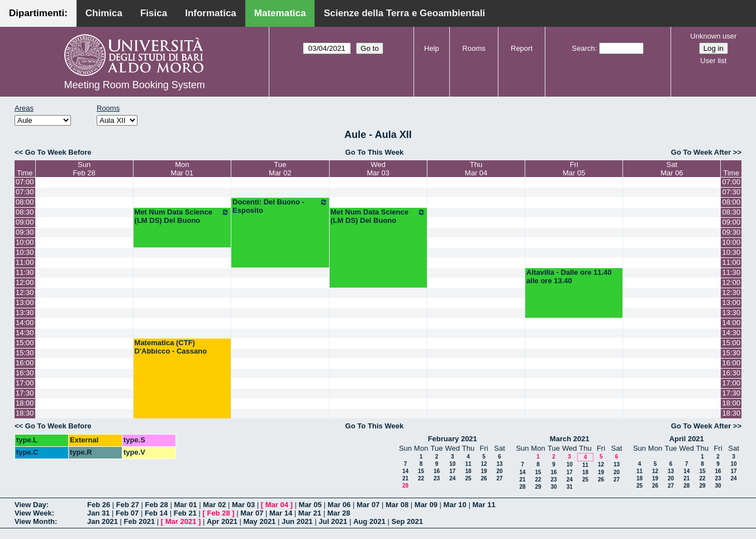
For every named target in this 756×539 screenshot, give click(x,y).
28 (405, 486)
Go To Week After (701, 152)
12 (484, 464)
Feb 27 (128, 505)
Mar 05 (310, 505)
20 (499, 471)
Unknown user (713, 36)
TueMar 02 (280, 169)
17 (452, 471)
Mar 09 (426, 505)
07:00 (25, 182)
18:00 (25, 403)
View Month (35, 521)
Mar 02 (214, 505)
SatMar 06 (672, 169)
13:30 (25, 313)
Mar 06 (339, 505)
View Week (33, 513)
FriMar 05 (574, 169)
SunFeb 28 (84, 169)
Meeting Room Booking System (135, 85)
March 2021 (570, 439)
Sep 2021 (407, 521)
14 (405, 471)
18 (468, 471)
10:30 (25, 252)
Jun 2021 (297, 521)
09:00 (25, 222)
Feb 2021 (140, 521)
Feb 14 (156, 513)
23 (437, 478)
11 (468, 464)
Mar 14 (281, 513)
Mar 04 (277, 505)
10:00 (25, 242)
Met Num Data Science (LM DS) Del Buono (182, 216)
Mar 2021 (181, 521)
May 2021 (260, 521)
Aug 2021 (369, 521)
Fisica (154, 13)
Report (522, 48)
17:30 (25, 393)
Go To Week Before (58, 152)
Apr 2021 (222, 521)
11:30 (25, 272)
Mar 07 (368, 505)
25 (468, 478)
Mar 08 (397, 505)
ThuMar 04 (476, 169)
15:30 (25, 353)
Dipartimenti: (38, 13)
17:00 (25, 383)
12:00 (25, 282)
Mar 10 (455, 505)
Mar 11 (484, 505)
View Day (30, 505)
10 (452, 464)
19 (484, 471)
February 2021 (453, 439)
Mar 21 (310, 513)
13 (499, 464)
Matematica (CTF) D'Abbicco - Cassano (171, 347)
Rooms (474, 48)
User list (713, 61)
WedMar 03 (378, 169)
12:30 (25, 292)
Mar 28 (339, 513)
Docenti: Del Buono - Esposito (280, 206)
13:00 (25, 302)
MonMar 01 (182, 169)
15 (421, 471)
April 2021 (687, 439)
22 (421, 478)
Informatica (211, 13)
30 (553, 487)
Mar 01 (185, 505)
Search (584, 48)
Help (432, 48)
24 (452, 478)
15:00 (25, 343)
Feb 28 (157, 505)
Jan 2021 (103, 521)
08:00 (25, 202)
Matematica (280, 13)
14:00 (25, 323)
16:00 (25, 363)
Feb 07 (127, 513)
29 (538, 487)
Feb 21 (185, 513)
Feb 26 (99, 505)
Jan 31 (98, 513)
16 (437, 471)
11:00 (25, 262)
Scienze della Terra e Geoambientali (404, 13)
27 (499, 478)
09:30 (25, 232)
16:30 (25, 373)
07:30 (25, 192)
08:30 (25, 212)
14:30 (25, 333)
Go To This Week (374, 152)
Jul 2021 (333, 521)
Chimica (104, 13)
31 (570, 487)
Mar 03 (243, 505)
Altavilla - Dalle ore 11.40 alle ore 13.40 (569, 276)
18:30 (25, 413)
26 (484, 478)
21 (405, 478)
